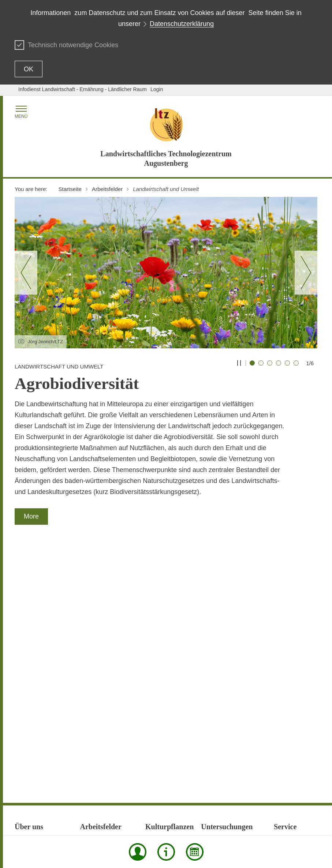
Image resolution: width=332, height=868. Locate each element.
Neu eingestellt (291, 661)
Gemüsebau (159, 627)
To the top (26, 820)
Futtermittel (214, 637)
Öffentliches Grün (165, 665)
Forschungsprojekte (37, 607)
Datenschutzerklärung (182, 24)
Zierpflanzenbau (164, 675)
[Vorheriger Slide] (26, 273)
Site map (94, 820)
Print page (120, 820)
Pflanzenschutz (98, 722)
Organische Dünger (223, 658)
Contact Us (148, 820)
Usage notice (283, 820)
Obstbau (155, 654)
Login (157, 89)
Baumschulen (161, 617)
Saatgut (210, 685)
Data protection (182, 820)
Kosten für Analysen (224, 648)
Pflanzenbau (94, 711)
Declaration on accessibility (234, 820)
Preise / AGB (288, 698)
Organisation (29, 654)
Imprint (309, 820)
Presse (282, 708)
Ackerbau (156, 607)
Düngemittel (215, 627)
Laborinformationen (296, 634)
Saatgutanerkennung (104, 732)
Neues (22, 634)
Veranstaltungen (292, 739)
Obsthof (24, 644)
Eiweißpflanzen (98, 624)
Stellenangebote (33, 675)
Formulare (286, 624)
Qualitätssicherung (36, 665)
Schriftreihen (288, 719)
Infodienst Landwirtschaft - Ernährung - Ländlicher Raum (83, 89)
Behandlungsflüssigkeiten (230, 607)
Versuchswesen (98, 769)
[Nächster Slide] (306, 273)
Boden (208, 617)
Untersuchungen (99, 759)
